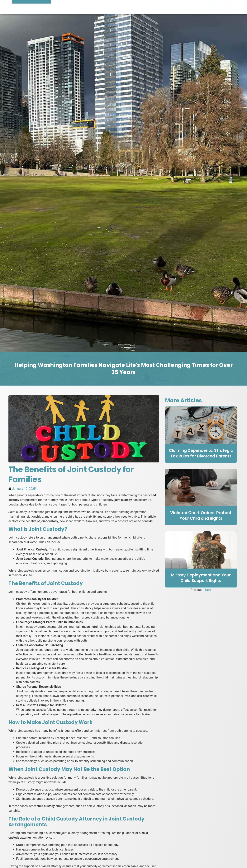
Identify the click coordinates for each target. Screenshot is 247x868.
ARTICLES (197, 9)
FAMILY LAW (70, 5)
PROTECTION (103, 5)
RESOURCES (169, 5)
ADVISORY (197, 5)
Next (208, 590)
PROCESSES (136, 5)
